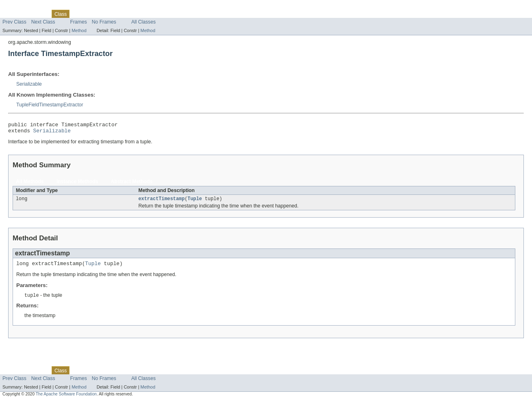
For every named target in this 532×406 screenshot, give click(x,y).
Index (139, 14)
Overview (13, 14)
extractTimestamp (162, 202)
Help (155, 14)
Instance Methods (77, 184)
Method (79, 30)
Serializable (29, 84)
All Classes (143, 22)
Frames (79, 22)
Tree (93, 14)
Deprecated (116, 14)
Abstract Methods (132, 184)
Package (38, 14)
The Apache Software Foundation (66, 399)
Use (78, 14)
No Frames (104, 22)
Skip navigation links (22, 7)
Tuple (195, 202)
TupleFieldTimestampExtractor (50, 105)
